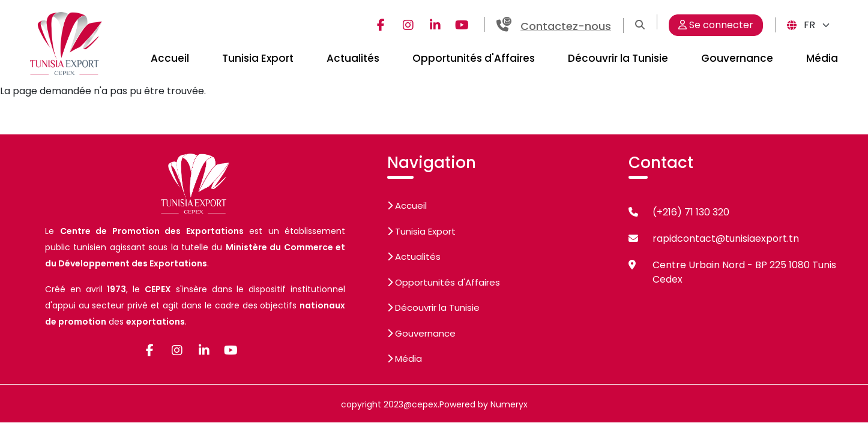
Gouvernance (737, 58)
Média (822, 58)
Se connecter (716, 25)
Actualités (353, 58)
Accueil (170, 58)
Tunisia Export (258, 58)
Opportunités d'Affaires (474, 58)
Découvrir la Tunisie (618, 58)
